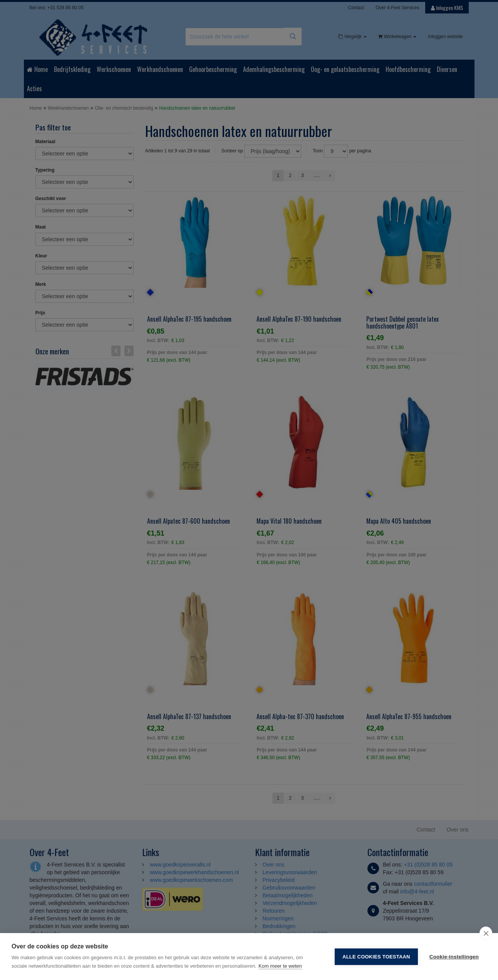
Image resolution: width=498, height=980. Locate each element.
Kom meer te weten (280, 966)
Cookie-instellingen (454, 957)
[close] (486, 933)
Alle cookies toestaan (376, 957)
